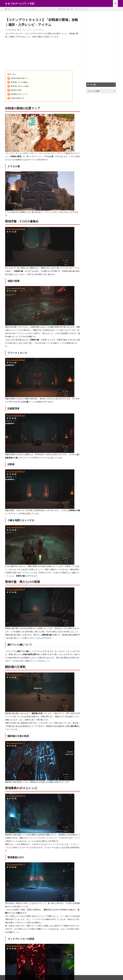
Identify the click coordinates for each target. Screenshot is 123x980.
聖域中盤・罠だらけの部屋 (18, 86)
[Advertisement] (43, 54)
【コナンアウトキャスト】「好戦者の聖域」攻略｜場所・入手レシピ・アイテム (64, 9)
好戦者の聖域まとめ (16, 98)
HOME (9, 9)
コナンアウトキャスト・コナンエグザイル (26, 9)
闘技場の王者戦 (14, 90)
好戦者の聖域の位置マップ (18, 78)
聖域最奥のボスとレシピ (17, 94)
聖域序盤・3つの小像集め (18, 82)
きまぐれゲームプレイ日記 (20, 3)
